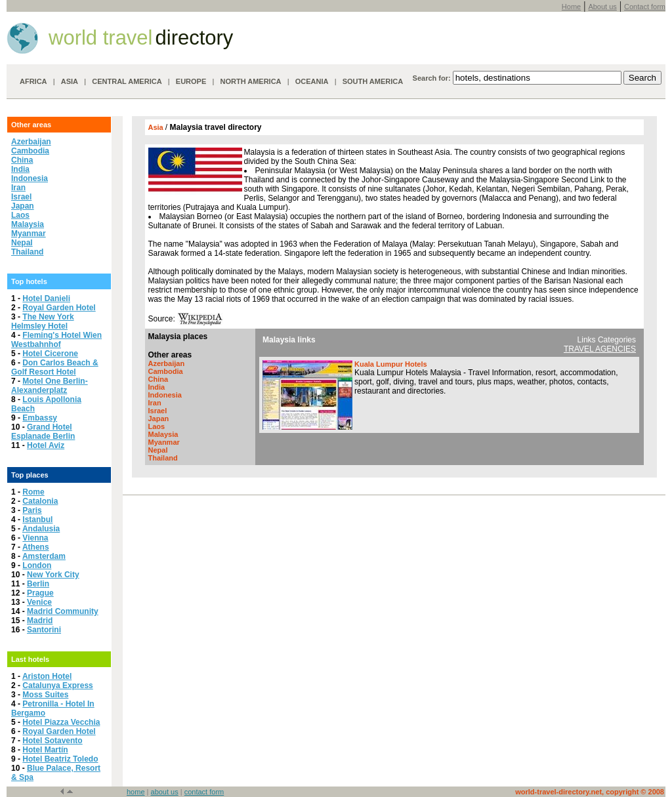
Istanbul (37, 520)
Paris (32, 510)
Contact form (645, 7)
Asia (157, 127)
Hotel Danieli (46, 298)
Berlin (38, 584)
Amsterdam (44, 556)
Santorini (44, 630)
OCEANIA (312, 81)
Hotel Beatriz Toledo (60, 759)
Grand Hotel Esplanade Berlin (43, 432)
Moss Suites (45, 695)
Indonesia (30, 178)
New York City (53, 575)
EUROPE (191, 81)
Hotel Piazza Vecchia (61, 722)
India (20, 169)
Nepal (22, 243)
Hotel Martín (45, 750)
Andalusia (41, 529)
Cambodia (30, 151)
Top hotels (29, 281)
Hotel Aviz (46, 445)
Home (571, 7)
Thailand (27, 252)
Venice (39, 602)
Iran (18, 188)
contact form (204, 792)
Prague (40, 593)
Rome (33, 492)
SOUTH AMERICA (373, 81)
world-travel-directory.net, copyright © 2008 (590, 792)
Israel (21, 197)
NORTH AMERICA (250, 81)
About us (602, 7)
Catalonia (40, 501)
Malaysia (28, 224)
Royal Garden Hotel (59, 308)
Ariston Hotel (47, 676)
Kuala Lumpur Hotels (391, 364)
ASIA (70, 81)
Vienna (35, 538)
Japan (23, 206)
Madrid (40, 621)
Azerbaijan (31, 142)
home (136, 792)
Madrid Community (63, 611)
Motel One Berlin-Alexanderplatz (50, 386)
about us (165, 792)
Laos (20, 215)
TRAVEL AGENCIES (600, 349)
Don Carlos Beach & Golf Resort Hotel (55, 367)
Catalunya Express (57, 685)
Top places (30, 475)
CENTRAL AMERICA (127, 81)
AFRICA (33, 81)
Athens (36, 547)
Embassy (40, 418)
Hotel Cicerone (50, 354)
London (37, 565)
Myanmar (29, 234)
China (22, 160)
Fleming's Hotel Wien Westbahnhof (56, 340)
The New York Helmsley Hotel (43, 321)
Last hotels (30, 659)
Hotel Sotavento (52, 741)
